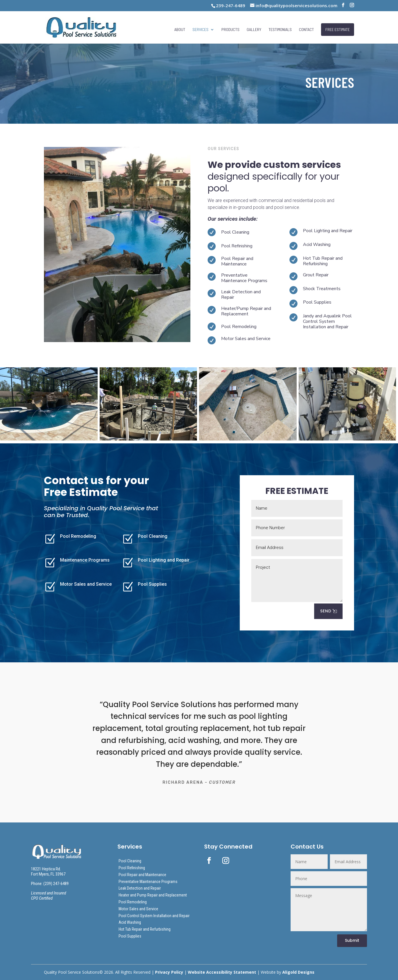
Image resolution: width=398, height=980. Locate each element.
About (180, 30)
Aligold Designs (298, 972)
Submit (352, 940)
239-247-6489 (231, 5)
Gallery (254, 30)
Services (200, 30)
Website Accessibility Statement (222, 972)
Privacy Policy (169, 972)
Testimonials (280, 30)
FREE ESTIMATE (338, 29)
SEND (326, 611)
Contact (306, 30)
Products (230, 30)
